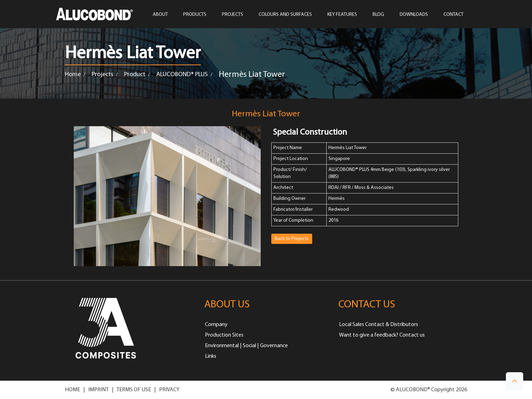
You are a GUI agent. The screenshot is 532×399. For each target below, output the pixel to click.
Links (211, 356)
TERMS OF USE (134, 390)
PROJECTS (232, 15)
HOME (72, 390)
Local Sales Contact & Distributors (379, 325)
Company (216, 325)
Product (135, 75)
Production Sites (224, 335)
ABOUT (160, 15)
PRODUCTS (195, 15)
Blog (378, 15)
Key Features (342, 15)
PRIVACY (169, 390)
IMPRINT (98, 390)
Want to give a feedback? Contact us (382, 335)
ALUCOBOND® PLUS (182, 75)
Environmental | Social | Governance (246, 346)
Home (73, 75)
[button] (515, 381)
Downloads (414, 15)
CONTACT (454, 15)
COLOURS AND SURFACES (285, 15)
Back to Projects (292, 239)
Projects (102, 75)
